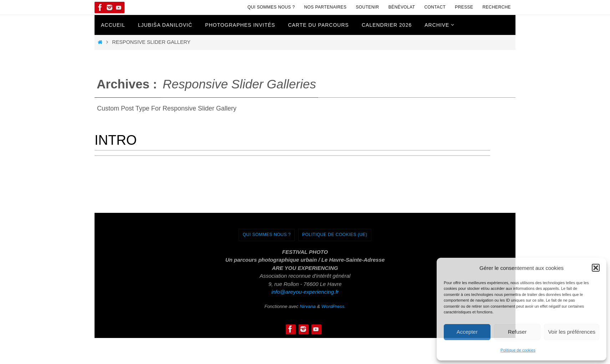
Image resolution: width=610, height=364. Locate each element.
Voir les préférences (572, 332)
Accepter (467, 332)
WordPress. (334, 306)
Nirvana (308, 306)
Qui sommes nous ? (271, 7)
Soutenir (367, 7)
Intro (116, 140)
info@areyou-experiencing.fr (305, 292)
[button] (596, 268)
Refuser (517, 332)
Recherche (497, 7)
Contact (435, 7)
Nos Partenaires (326, 7)
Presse (464, 7)
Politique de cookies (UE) (335, 235)
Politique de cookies (518, 350)
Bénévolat (402, 7)
